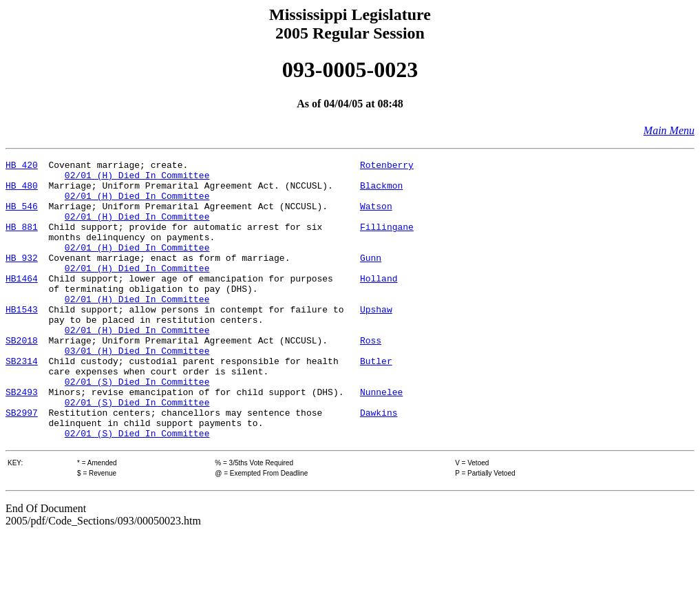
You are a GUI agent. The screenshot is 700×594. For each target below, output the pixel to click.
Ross (371, 377)
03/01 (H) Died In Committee (137, 390)
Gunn (371, 278)
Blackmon (381, 191)
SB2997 (22, 464)
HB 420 (22, 167)
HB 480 (22, 191)
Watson (376, 216)
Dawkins (379, 464)
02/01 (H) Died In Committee (137, 179)
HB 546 (22, 216)
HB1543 (22, 340)
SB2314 (22, 402)
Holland (379, 303)
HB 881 (22, 241)
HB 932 (22, 278)
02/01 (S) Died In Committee (137, 427)
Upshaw (376, 340)
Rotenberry (387, 167)
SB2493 (22, 439)
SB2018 (22, 377)
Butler (376, 402)
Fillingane (387, 241)
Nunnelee (381, 439)
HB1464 (22, 303)
